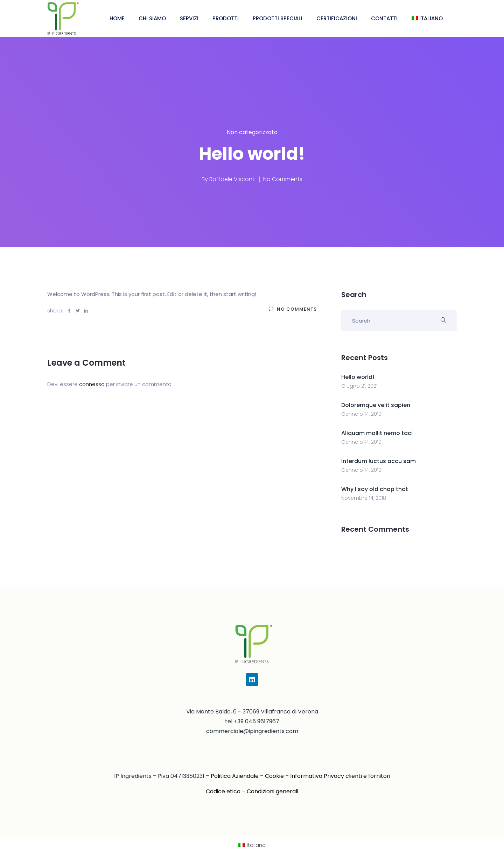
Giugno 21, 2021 (359, 386)
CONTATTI (384, 18)
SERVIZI (189, 18)
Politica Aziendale (235, 776)
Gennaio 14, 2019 (361, 414)
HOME (117, 18)
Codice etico (223, 791)
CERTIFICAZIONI (337, 18)
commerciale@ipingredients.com (252, 731)
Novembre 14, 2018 (364, 498)
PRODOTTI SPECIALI (278, 18)
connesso (92, 384)
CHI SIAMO (152, 18)
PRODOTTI (226, 18)
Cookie (274, 776)
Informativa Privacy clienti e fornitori (340, 776)
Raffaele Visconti (232, 179)
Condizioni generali (272, 791)
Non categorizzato (252, 132)
